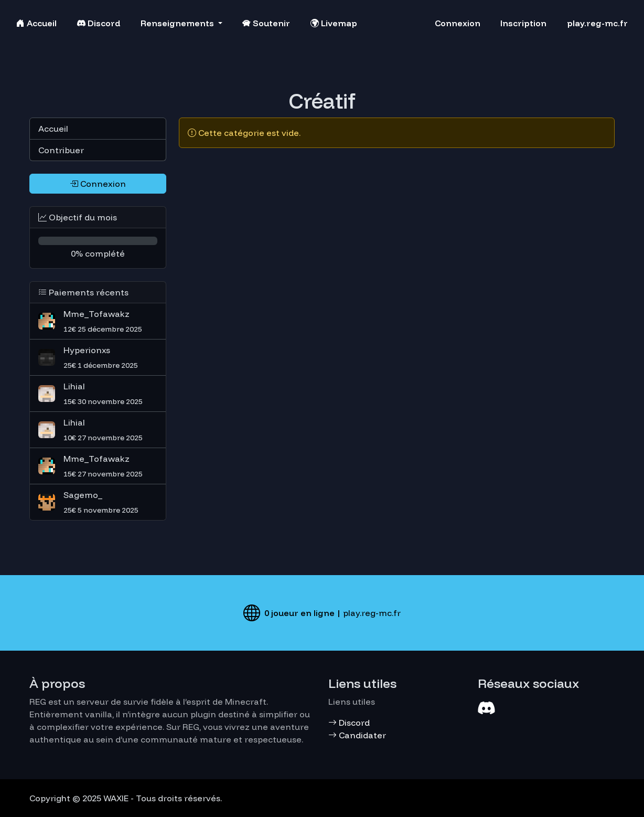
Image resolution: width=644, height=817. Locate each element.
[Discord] (486, 708)
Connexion (458, 23)
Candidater (357, 735)
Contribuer (61, 150)
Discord (99, 23)
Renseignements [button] (178, 23)
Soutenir (266, 23)
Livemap (334, 23)
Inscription (523, 23)
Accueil (36, 23)
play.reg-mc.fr (597, 23)
